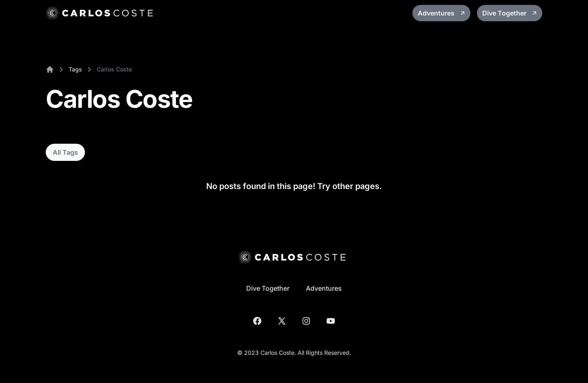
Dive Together (510, 13)
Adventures (442, 13)
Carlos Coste (114, 69)
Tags (75, 69)
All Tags (65, 152)
